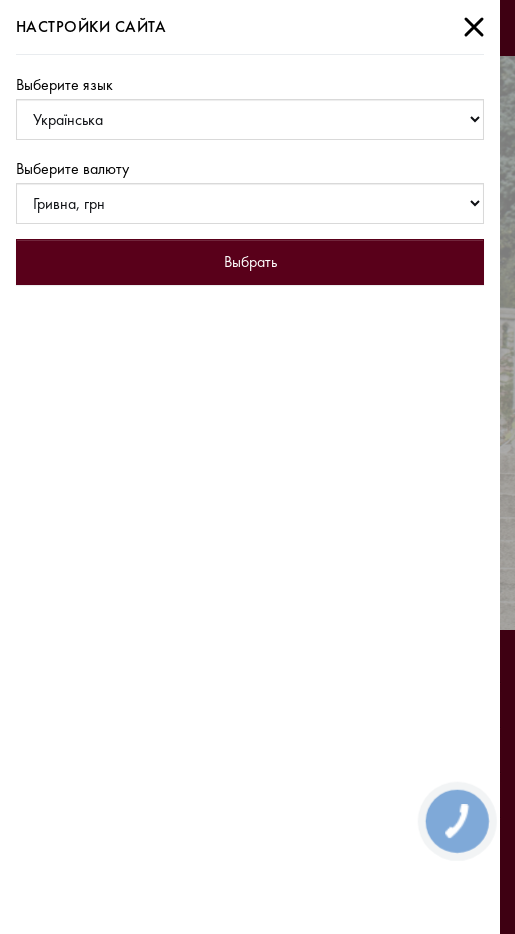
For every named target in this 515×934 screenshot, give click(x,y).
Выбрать (250, 261)
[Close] (474, 27)
